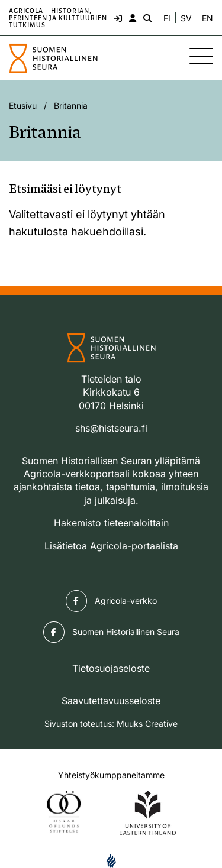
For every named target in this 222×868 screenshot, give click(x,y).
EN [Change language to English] (207, 18)
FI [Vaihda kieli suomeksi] (167, 18)
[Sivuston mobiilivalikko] (201, 56)
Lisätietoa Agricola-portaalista (111, 546)
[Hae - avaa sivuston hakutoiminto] (146, 18)
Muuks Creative (147, 723)
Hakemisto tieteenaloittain (111, 523)
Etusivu (23, 106)
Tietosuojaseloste (111, 668)
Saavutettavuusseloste (111, 701)
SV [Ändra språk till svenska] (186, 18)
